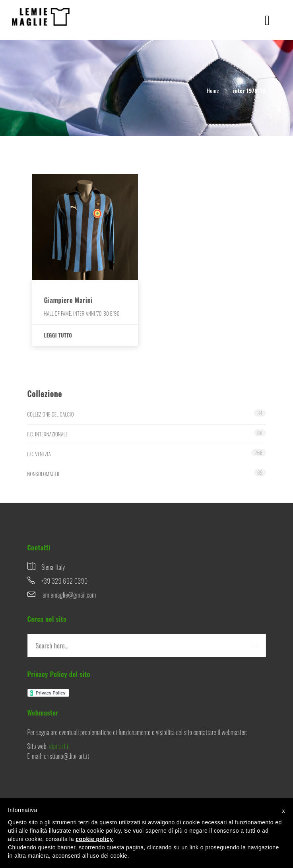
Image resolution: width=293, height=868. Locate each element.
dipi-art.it (60, 746)
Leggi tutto (58, 335)
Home (213, 90)
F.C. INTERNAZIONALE (48, 434)
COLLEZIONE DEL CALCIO (51, 414)
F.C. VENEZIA (39, 454)
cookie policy (94, 839)
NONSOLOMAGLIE (44, 474)
